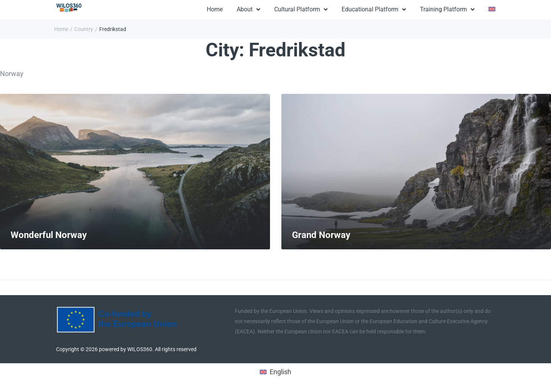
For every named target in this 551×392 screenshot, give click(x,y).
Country (84, 29)
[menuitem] (492, 10)
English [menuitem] (280, 372)
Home (61, 29)
